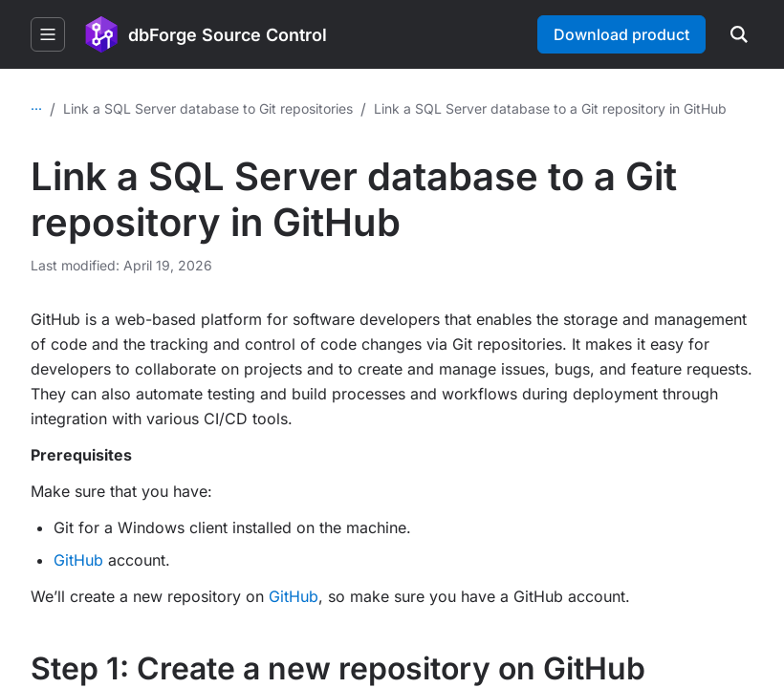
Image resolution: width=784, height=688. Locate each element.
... (36, 105)
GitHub (78, 560)
